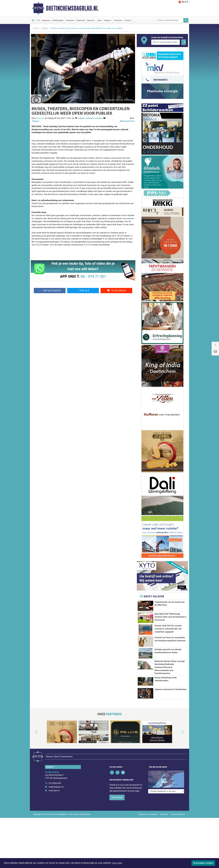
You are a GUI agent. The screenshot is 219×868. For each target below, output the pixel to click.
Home (36, 28)
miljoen (81, 118)
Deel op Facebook (50, 290)
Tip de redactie (116, 290)
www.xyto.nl (54, 785)
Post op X (83, 290)
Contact (128, 20)
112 (38, 20)
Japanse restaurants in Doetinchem (170, 689)
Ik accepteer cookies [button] (203, 863)
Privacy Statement (178, 808)
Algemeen (46, 20)
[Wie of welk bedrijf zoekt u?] (166, 42)
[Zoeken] (186, 20)
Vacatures (118, 20)
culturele (90, 118)
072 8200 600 (55, 778)
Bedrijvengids (58, 20)
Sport (100, 20)
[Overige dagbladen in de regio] (166, 771)
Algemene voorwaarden (148, 808)
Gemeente (70, 20)
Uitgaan (45, 28)
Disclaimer (164, 808)
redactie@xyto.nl (56, 781)
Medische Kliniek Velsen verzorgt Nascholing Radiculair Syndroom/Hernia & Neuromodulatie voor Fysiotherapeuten (170, 667)
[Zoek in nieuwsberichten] (170, 20)
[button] (33, 732)
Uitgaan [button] (107, 20)
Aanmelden (117, 792)
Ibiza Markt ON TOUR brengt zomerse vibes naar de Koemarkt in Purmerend (170, 617)
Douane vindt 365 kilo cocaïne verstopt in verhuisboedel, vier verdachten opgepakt (168, 629)
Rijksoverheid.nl (127, 121)
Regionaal (81, 20)
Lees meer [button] (117, 863)
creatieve (99, 118)
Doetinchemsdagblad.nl (72, 8)
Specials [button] (90, 20)
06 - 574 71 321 (93, 276)
